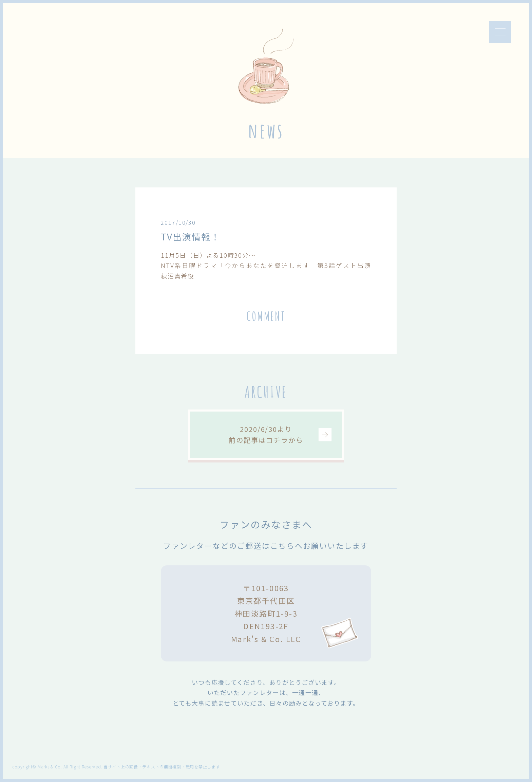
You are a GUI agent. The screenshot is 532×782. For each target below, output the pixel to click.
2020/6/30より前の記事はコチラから (266, 434)
